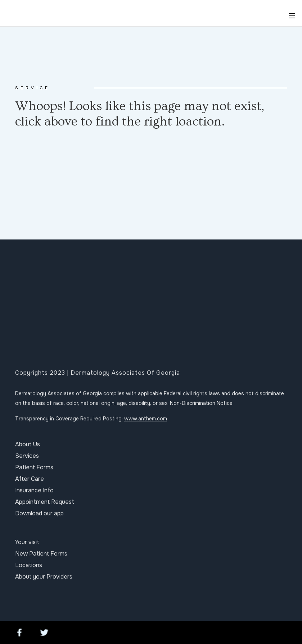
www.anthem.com (146, 422)
